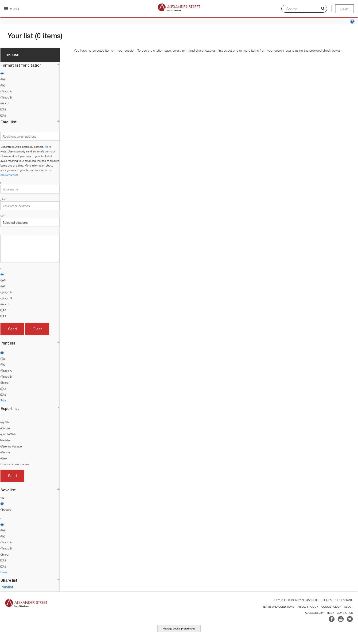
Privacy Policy (308, 607)
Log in (344, 9)
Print (3, 400)
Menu (12, 9)
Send (12, 329)
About (348, 607)
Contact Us (345, 613)
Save (4, 572)
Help (330, 613)
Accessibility (314, 613)
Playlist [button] (7, 587)
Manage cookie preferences (179, 629)
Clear (37, 329)
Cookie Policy (331, 607)
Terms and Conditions (278, 607)
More (48, 147)
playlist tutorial (9, 175)
